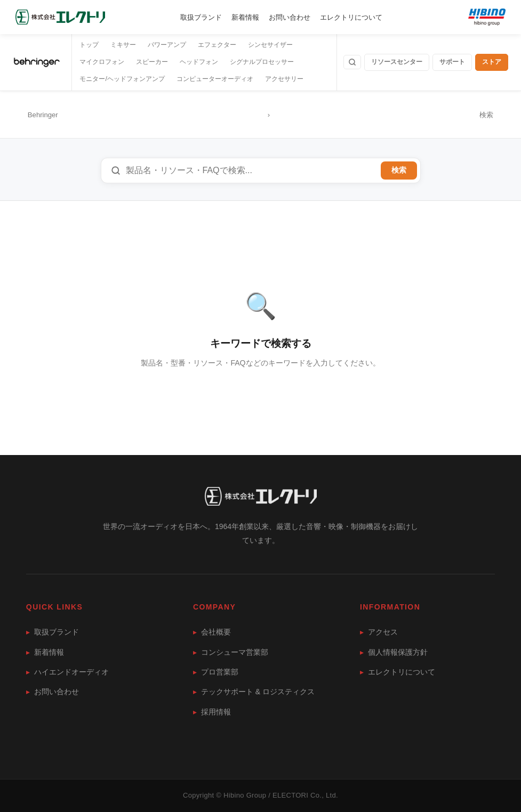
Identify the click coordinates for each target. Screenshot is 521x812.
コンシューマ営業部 (231, 652)
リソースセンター (397, 62)
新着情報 (245, 17)
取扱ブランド (201, 17)
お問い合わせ (290, 17)
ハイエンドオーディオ (67, 672)
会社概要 (212, 632)
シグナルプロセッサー (262, 62)
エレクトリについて (351, 17)
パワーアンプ (167, 45)
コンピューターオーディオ (215, 79)
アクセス (379, 632)
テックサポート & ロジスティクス (254, 692)
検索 (399, 170)
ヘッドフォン (199, 62)
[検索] (352, 62)
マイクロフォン (102, 62)
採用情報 (212, 712)
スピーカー (152, 62)
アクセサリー (284, 79)
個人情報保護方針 (394, 652)
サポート (452, 62)
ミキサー (123, 45)
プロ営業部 (216, 672)
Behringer (43, 115)
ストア (492, 62)
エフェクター (217, 45)
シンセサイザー (270, 45)
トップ (89, 45)
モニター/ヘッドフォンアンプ (122, 79)
